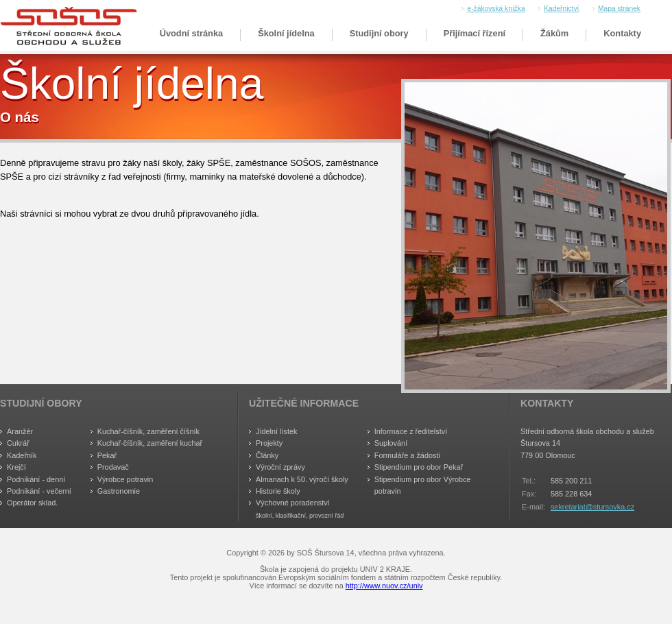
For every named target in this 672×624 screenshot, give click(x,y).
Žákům (554, 33)
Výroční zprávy (280, 467)
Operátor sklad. (32, 503)
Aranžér (20, 431)
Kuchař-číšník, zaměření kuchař (150, 443)
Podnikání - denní (36, 479)
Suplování (391, 443)
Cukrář (18, 443)
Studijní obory (379, 33)
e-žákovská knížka (496, 9)
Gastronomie (119, 491)
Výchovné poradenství (293, 503)
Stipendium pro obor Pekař (419, 467)
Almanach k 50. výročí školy (302, 479)
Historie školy (278, 491)
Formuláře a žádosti (407, 455)
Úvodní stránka (191, 33)
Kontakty (622, 33)
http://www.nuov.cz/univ (384, 586)
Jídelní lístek (276, 431)
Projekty (269, 443)
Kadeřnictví (561, 9)
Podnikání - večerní (39, 491)
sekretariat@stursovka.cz (592, 507)
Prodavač (113, 467)
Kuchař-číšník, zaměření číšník (148, 431)
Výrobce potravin (125, 479)
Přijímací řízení (475, 33)
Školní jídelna (286, 33)
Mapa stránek (619, 9)
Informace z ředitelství (411, 431)
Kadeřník (22, 455)
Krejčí (16, 467)
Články (267, 455)
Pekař (107, 455)
